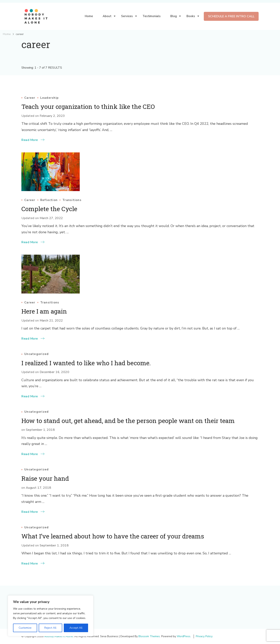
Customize (25, 628)
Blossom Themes (149, 636)
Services (127, 16)
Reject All (50, 628)
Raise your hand (45, 478)
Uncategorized (36, 354)
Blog (174, 16)
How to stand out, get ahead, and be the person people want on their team (128, 421)
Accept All (76, 628)
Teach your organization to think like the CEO (88, 106)
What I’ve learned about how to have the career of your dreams (113, 536)
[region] (51, 616)
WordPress (184, 636)
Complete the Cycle (49, 209)
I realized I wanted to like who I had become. (86, 363)
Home (89, 16)
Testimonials (152, 16)
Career (30, 98)
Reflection (49, 200)
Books (191, 16)
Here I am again (44, 311)
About (107, 16)
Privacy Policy (204, 636)
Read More (30, 140)
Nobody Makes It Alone (59, 636)
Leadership (49, 98)
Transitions (72, 200)
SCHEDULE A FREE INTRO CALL (231, 16)
